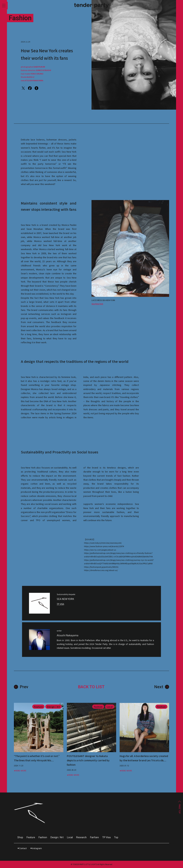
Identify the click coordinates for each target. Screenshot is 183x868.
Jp (174, 6)
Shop (20, 837)
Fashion (43, 837)
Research (81, 837)
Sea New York (97, 307)
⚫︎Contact (22, 848)
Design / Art (57, 837)
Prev (21, 690)
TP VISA (60, 607)
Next (162, 690)
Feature (31, 837)
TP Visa (106, 837)
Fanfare (94, 837)
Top (116, 837)
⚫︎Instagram (36, 848)
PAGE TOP (180, 809)
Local (70, 837)
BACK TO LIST (91, 690)
